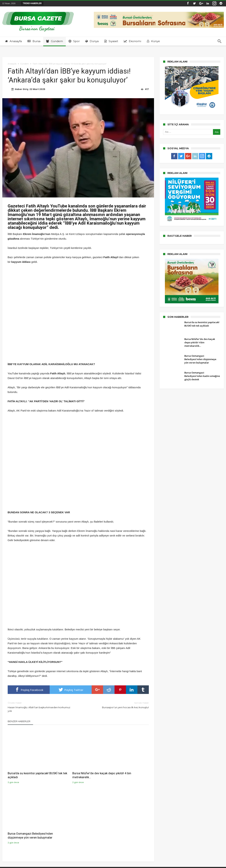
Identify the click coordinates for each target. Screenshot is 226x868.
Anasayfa (12, 64)
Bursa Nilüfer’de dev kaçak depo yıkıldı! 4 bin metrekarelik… (77, 767)
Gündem (25, 64)
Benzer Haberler (19, 721)
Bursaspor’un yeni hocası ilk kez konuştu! (116, 705)
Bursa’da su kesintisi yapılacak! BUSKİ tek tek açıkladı (28, 767)
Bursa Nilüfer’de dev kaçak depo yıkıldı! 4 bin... (71, 3)
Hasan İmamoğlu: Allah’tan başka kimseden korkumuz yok (40, 707)
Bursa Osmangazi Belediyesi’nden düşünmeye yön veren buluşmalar (125, 769)
